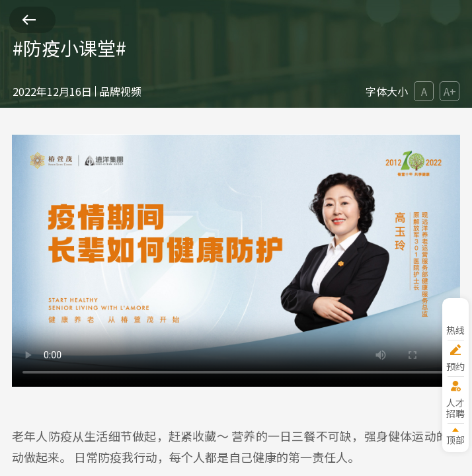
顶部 (455, 439)
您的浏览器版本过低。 (236, 260)
